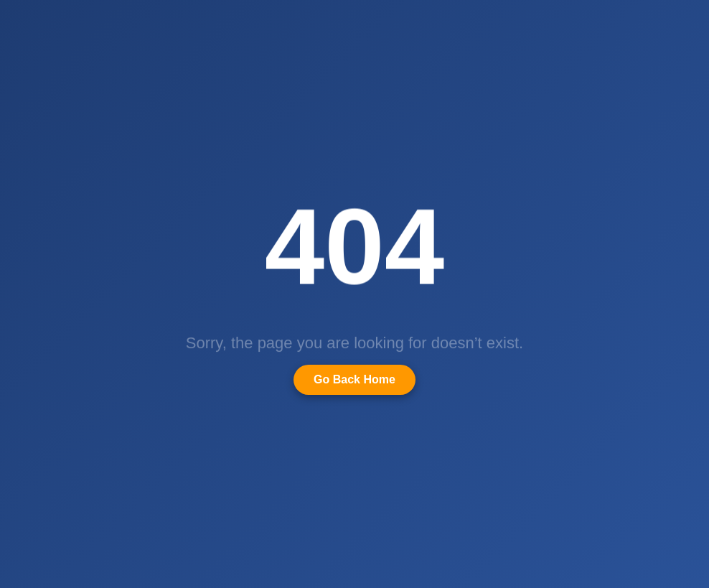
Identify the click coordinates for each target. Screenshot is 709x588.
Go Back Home (354, 379)
